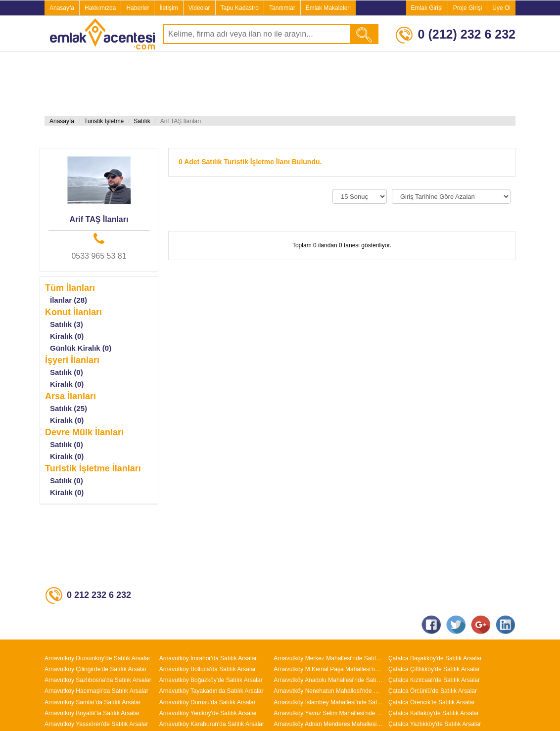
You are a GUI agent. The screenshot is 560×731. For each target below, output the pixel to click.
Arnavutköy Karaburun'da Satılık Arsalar (212, 724)
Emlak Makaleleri (328, 8)
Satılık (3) (67, 324)
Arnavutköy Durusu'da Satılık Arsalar (208, 702)
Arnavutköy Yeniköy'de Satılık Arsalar (208, 713)
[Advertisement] (224, 84)
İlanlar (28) (69, 300)
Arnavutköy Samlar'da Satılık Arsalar (93, 702)
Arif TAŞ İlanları (99, 219)
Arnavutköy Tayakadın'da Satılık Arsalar (211, 691)
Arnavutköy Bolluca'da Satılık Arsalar (208, 669)
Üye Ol (501, 8)
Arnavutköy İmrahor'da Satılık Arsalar (208, 658)
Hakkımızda (100, 8)
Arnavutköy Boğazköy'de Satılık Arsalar (211, 680)
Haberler (138, 8)
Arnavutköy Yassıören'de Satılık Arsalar (96, 724)
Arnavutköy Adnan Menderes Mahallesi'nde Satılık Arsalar (328, 724)
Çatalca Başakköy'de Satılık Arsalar (435, 658)
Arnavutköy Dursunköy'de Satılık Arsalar (97, 658)
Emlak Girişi (427, 8)
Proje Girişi (468, 8)
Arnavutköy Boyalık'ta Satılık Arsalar (92, 713)
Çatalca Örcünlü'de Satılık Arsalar (433, 691)
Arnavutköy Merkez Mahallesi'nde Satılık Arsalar (328, 658)
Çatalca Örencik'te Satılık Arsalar (432, 702)
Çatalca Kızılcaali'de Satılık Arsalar (434, 680)
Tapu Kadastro (240, 8)
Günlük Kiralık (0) (81, 348)
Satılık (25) (69, 408)
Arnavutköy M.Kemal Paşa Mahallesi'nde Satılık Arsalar (328, 669)
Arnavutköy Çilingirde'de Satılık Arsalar (95, 669)
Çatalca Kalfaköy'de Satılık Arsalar (434, 713)
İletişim (168, 8)
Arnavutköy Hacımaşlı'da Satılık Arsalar (96, 691)
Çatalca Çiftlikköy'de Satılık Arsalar (434, 669)
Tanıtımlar (282, 8)
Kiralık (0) (67, 336)
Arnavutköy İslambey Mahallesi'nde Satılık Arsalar (328, 702)
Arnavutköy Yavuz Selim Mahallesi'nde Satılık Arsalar (328, 713)
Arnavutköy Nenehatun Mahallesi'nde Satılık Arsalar (328, 691)
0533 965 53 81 (99, 256)
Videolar (199, 8)
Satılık (142, 121)
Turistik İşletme (104, 121)
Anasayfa (62, 8)
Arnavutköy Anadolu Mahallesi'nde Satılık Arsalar (328, 680)
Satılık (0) (67, 372)
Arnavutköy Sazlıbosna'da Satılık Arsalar (98, 680)
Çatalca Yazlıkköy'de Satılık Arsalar (435, 724)
